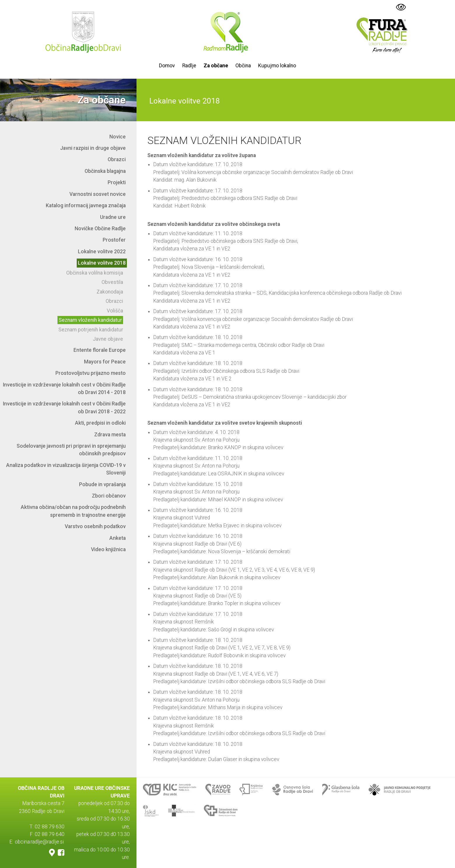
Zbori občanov (109, 496)
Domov (167, 66)
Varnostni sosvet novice (98, 194)
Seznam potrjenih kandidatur (91, 330)
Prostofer (114, 240)
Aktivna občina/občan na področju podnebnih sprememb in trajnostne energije (73, 511)
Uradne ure (113, 217)
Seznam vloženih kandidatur (90, 320)
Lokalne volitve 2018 (102, 263)
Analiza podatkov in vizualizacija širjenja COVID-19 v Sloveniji (66, 469)
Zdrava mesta (110, 435)
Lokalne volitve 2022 (102, 252)
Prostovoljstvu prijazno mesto (91, 373)
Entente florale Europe (100, 350)
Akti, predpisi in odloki (100, 423)
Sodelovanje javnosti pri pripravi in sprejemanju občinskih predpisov (71, 450)
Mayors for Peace (105, 362)
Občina (243, 66)
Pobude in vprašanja (102, 484)
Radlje (189, 66)
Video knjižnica (108, 549)
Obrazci (117, 159)
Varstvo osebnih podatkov (95, 526)
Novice (118, 137)
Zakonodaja (110, 292)
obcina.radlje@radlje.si (39, 842)
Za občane (216, 66)
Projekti (117, 182)
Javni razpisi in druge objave (93, 148)
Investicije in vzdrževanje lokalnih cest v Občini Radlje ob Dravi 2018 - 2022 (64, 407)
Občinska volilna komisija (95, 273)
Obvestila (112, 282)
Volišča (115, 311)
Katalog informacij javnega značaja (86, 205)
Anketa (118, 538)
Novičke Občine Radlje (100, 229)
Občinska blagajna (105, 171)
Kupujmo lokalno (277, 66)
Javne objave (108, 339)
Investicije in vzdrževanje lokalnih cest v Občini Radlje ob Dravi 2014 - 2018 (64, 389)
